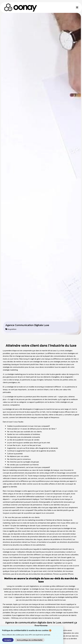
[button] (77, 8)
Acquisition (12, 333)
